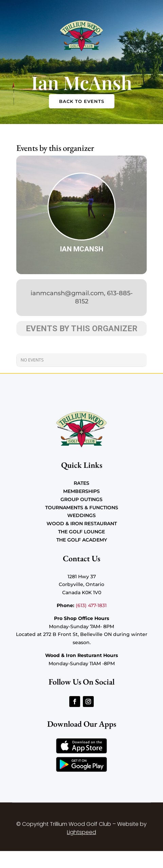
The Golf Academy (82, 540)
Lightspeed (81, 832)
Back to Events (82, 101)
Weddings (81, 515)
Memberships (81, 491)
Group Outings (81, 499)
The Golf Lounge (81, 532)
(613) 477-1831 (91, 605)
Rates (81, 483)
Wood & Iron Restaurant (82, 524)
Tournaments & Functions (82, 508)
